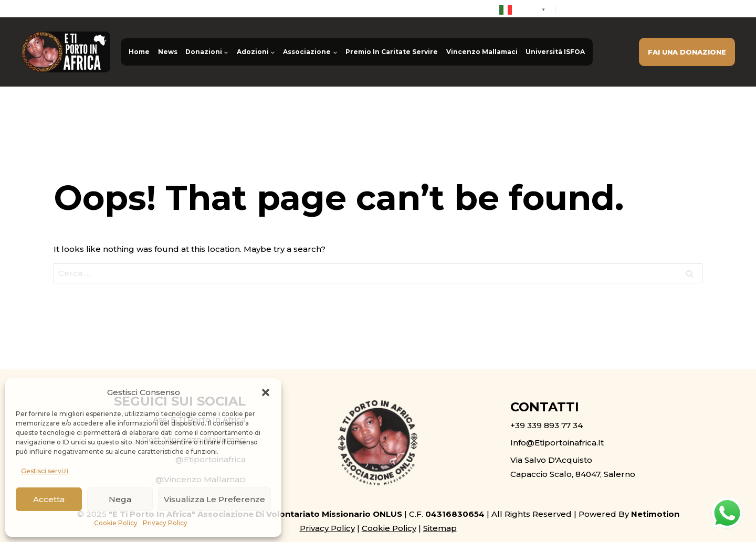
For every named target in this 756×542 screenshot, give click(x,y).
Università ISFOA (555, 52)
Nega (120, 499)
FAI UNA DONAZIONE (687, 52)
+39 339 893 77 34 (601, 9)
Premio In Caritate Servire (392, 52)
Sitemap (440, 528)
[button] (266, 392)
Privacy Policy (165, 523)
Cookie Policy (116, 523)
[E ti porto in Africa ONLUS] (66, 52)
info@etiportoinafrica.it (691, 9)
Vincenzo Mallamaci (482, 52)
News (168, 52)
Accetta (49, 499)
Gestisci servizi (45, 471)
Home (139, 52)
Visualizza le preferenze (214, 499)
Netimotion (655, 514)
